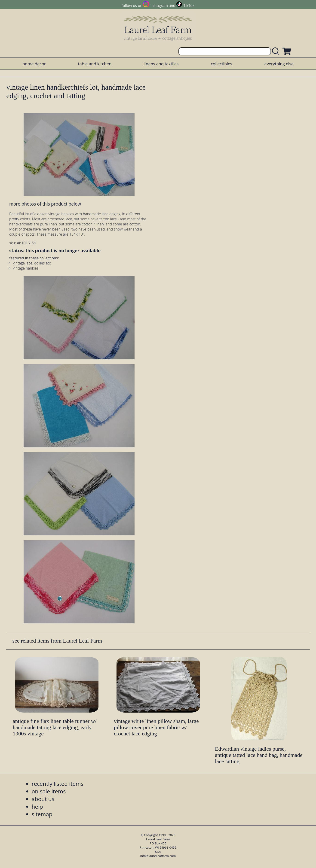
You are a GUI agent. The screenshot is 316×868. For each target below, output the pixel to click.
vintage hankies (26, 268)
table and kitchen (95, 64)
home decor (34, 64)
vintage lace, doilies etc (32, 263)
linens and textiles (161, 64)
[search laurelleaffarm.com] (277, 51)
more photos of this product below (45, 204)
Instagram (159, 6)
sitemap (42, 814)
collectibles (221, 64)
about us (43, 799)
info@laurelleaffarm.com (158, 856)
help (37, 806)
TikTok (189, 6)
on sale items (49, 791)
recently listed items (58, 784)
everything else (279, 64)
